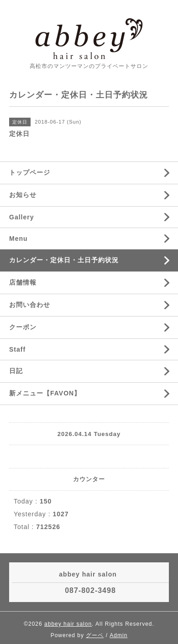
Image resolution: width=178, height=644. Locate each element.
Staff (17, 349)
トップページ (30, 172)
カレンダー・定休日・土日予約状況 (64, 260)
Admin (118, 635)
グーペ (95, 635)
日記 (16, 371)
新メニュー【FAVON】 (45, 393)
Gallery (21, 217)
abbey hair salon (68, 624)
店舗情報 (23, 282)
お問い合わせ (30, 305)
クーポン (23, 327)
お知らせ (23, 195)
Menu (18, 239)
